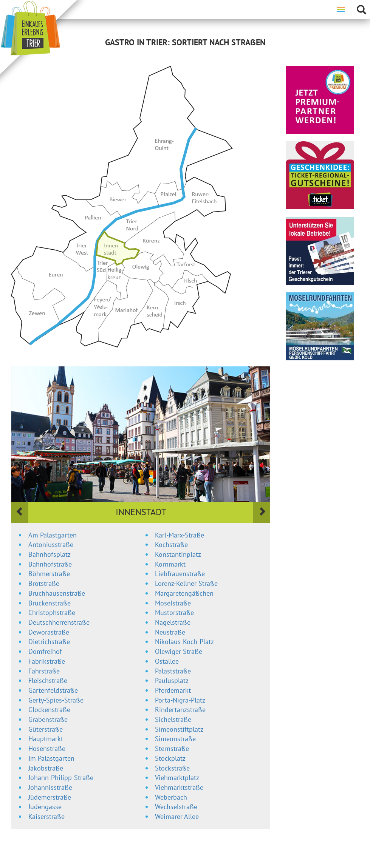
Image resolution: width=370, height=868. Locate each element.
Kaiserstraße (46, 816)
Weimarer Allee (177, 816)
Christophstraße (52, 612)
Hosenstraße (47, 748)
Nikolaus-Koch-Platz (184, 642)
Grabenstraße (48, 719)
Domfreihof (45, 651)
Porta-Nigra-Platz (180, 700)
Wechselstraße (176, 807)
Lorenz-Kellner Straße (186, 583)
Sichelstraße (173, 719)
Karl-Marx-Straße (180, 535)
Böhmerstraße (49, 574)
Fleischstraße (48, 680)
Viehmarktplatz (177, 778)
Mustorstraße (174, 612)
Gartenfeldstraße (53, 690)
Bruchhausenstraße (57, 593)
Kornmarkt (170, 564)
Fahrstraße (44, 671)
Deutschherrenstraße (59, 622)
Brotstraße (44, 583)
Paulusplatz (172, 680)
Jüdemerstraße (50, 797)
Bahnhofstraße (50, 564)
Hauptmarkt (46, 739)
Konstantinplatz (178, 554)
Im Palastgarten (51, 758)
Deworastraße (49, 632)
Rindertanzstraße (180, 710)
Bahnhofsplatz (50, 554)
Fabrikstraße (47, 661)
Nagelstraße (173, 622)
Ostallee (167, 661)
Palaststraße (173, 671)
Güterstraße (46, 729)
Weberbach (171, 797)
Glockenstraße (49, 710)
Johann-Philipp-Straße (61, 778)
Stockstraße (172, 768)
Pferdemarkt (173, 690)
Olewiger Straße (179, 651)
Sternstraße (172, 748)
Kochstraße (171, 544)
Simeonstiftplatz (179, 729)
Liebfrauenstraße (180, 574)
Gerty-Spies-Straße (56, 700)
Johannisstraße (50, 787)
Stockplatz (170, 758)
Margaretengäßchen (184, 593)
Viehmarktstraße (179, 787)
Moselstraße (173, 603)
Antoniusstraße (51, 544)
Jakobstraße (46, 768)
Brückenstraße (50, 603)
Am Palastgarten (53, 535)
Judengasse (45, 807)
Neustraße (170, 632)
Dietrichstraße (49, 642)
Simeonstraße (175, 739)
